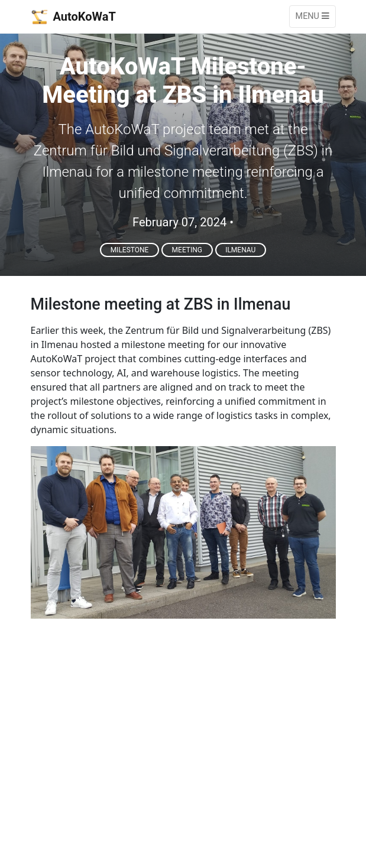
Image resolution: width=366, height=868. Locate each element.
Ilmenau (240, 250)
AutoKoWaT (73, 17)
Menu (312, 16)
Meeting (187, 250)
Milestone (130, 250)
